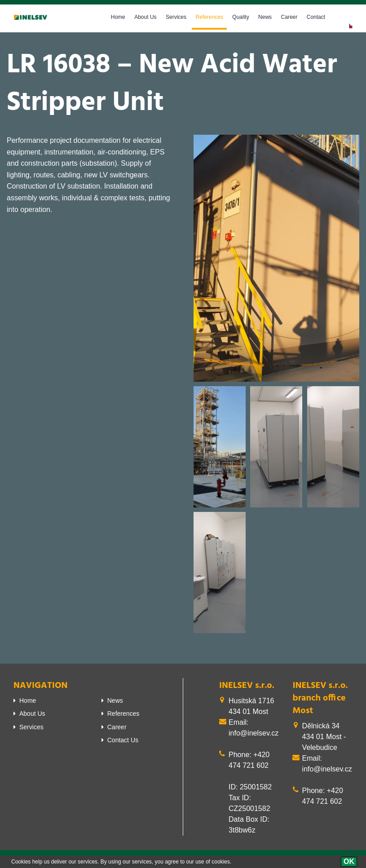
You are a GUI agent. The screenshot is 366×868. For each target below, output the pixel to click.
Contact (316, 17)
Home (118, 17)
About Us (145, 17)
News (265, 17)
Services (176, 17)
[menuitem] (51, 701)
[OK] (349, 862)
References (209, 17)
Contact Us (123, 740)
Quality (240, 17)
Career (289, 17)
